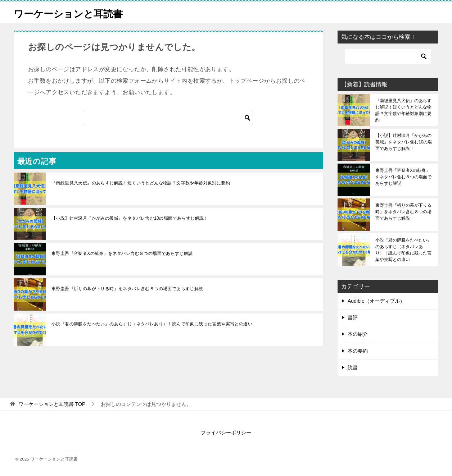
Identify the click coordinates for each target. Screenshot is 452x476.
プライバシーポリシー (226, 432)
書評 (353, 317)
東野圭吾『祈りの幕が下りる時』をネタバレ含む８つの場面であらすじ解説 (127, 289)
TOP (52, 404)
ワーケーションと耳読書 (74, 12)
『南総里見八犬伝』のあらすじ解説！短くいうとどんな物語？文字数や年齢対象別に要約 (141, 183)
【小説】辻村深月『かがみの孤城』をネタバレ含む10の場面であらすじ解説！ (130, 218)
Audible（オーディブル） (376, 301)
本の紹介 (358, 334)
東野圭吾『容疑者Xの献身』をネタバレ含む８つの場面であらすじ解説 (122, 253)
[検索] (168, 118)
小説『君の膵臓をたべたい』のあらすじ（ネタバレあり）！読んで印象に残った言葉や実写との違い (152, 324)
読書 (353, 367)
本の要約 (358, 351)
